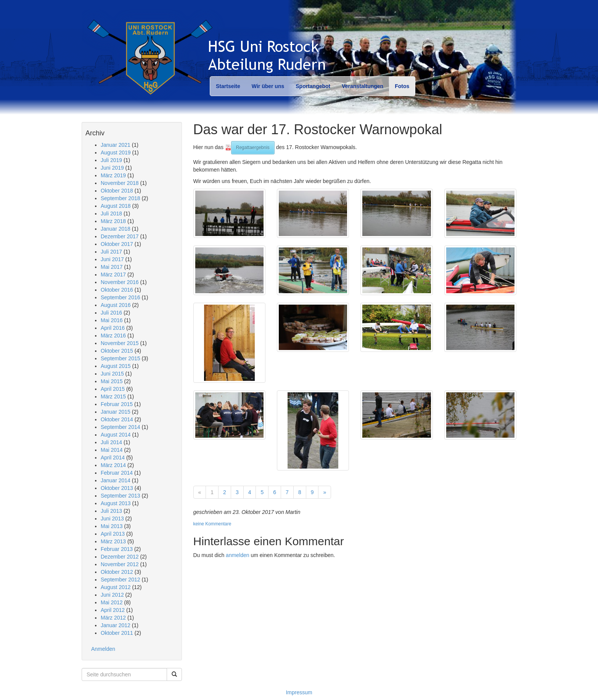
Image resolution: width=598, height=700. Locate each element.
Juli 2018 (111, 214)
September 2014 (121, 427)
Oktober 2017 (117, 244)
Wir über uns (268, 86)
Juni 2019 (112, 168)
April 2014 (113, 458)
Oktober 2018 (117, 191)
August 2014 (116, 435)
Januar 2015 (116, 412)
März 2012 (113, 618)
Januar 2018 (116, 229)
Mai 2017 (112, 267)
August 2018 (116, 206)
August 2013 (116, 503)
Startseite (228, 86)
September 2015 (121, 358)
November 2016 (120, 282)
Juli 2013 (111, 511)
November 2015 (120, 343)
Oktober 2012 (117, 572)
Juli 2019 (111, 160)
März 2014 (113, 465)
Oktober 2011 (117, 633)
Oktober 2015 (117, 351)
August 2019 (116, 153)
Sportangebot (313, 86)
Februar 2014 (117, 473)
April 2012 (113, 610)
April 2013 (113, 534)
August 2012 (116, 587)
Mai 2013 (112, 526)
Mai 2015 (112, 381)
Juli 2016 (111, 313)
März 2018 (113, 221)
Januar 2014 (116, 480)
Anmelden (103, 649)
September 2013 (121, 496)
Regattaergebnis (253, 148)
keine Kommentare (212, 524)
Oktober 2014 (117, 419)
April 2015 (113, 389)
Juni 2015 (112, 374)
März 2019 (113, 175)
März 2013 (113, 541)
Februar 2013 (117, 549)
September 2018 (121, 198)
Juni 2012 (112, 595)
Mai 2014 (112, 450)
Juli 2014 (111, 442)
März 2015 (113, 397)
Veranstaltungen (362, 86)
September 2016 (121, 297)
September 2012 (121, 580)
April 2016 (113, 328)
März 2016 (113, 336)
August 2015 (116, 366)
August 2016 (116, 305)
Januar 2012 (116, 625)
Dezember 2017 (120, 236)
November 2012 (120, 564)
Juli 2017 (111, 252)
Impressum (299, 692)
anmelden (238, 555)
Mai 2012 (112, 602)
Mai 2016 (112, 320)
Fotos (402, 86)
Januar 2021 (116, 145)
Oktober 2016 (117, 290)
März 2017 (113, 275)
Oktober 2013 (117, 488)
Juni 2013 (112, 519)
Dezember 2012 (120, 557)
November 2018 (120, 183)
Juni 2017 (112, 259)
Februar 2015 (117, 404)
